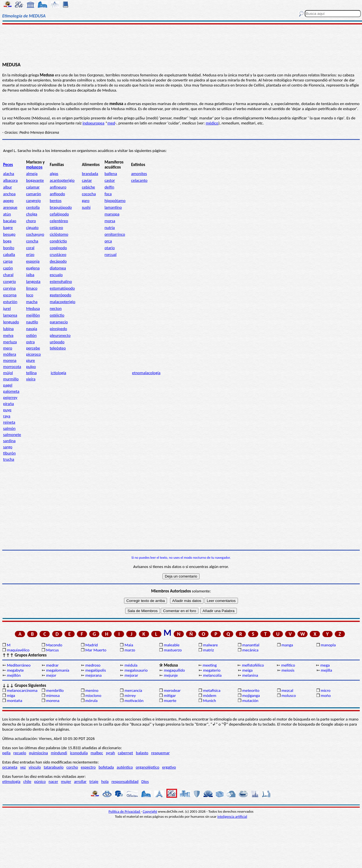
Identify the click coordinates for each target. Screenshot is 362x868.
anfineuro (58, 187)
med (111, 123)
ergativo (169, 767)
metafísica (212, 690)
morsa (110, 221)
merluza (10, 342)
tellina (31, 373)
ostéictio (57, 315)
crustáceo (58, 255)
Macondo (54, 645)
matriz (208, 650)
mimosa (53, 696)
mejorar (131, 675)
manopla (328, 645)
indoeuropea (93, 123)
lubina (8, 329)
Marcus (52, 650)
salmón (9, 428)
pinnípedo (58, 329)
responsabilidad (125, 781)
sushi (86, 207)
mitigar (170, 696)
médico (212, 123)
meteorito (251, 690)
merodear (172, 690)
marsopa (112, 214)
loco (30, 295)
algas (54, 174)
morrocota (12, 367)
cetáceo (56, 228)
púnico (40, 781)
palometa (11, 391)
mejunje (171, 675)
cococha (89, 194)
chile (27, 781)
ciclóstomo (59, 234)
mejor (51, 675)
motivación (134, 701)
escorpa (10, 295)
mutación (250, 701)
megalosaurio (136, 670)
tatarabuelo (54, 767)
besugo (9, 234)
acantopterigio (62, 180)
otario (110, 248)
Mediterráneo (19, 665)
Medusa (33, 308)
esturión (10, 302)
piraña (9, 404)
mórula (91, 701)
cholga (32, 214)
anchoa (9, 194)
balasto (142, 753)
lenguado (11, 322)
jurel (7, 308)
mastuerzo (173, 650)
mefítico (288, 665)
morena (10, 360)
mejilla (327, 670)
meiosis (288, 670)
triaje (94, 781)
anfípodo (57, 194)
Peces (8, 165)
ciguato (32, 228)
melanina (250, 675)
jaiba (30, 275)
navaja (32, 329)
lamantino (113, 207)
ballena (111, 174)
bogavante (35, 180)
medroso (93, 665)
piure (31, 360)
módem (209, 696)
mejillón (33, 315)
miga (11, 696)
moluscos (34, 167)
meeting (210, 665)
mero (8, 348)
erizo (30, 255)
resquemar (161, 753)
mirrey (130, 696)
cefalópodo (59, 214)
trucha (9, 459)
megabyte (15, 670)
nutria (110, 228)
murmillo (11, 379)
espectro (88, 767)
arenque (10, 207)
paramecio (59, 322)
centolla (33, 207)
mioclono (93, 696)
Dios (145, 781)
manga (287, 645)
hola (105, 781)
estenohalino (61, 281)
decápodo (58, 261)
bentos (56, 201)
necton (56, 308)
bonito (9, 248)
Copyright (150, 811)
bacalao (10, 221)
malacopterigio (62, 302)
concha (32, 241)
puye (7, 410)
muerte (170, 701)
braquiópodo (61, 207)
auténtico (125, 767)
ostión (31, 335)
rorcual (110, 255)
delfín (109, 187)
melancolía (212, 675)
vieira (31, 379)
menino (92, 690)
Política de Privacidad (125, 811)
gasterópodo (60, 295)
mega (325, 665)
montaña (14, 701)
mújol (8, 373)
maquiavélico (18, 650)
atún (7, 214)
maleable (172, 645)
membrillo (55, 690)
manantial (251, 645)
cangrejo (33, 201)
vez (23, 767)
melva (8, 335)
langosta (33, 281)
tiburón (9, 453)
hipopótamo (115, 201)
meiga (247, 670)
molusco (289, 696)
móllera (10, 354)
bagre (8, 228)
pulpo (31, 367)
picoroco (33, 354)
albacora (10, 180)
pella (6, 753)
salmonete (12, 435)
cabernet (125, 753)
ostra (30, 342)
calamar (33, 187)
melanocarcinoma (22, 690)
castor (110, 180)
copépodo (58, 248)
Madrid (91, 645)
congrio (10, 281)
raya (7, 416)
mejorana (93, 675)
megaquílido (174, 670)
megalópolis (96, 670)
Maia (129, 645)
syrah (110, 753)
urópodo (57, 342)
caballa (9, 255)
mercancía (133, 690)
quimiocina (38, 753)
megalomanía (58, 670)
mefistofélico (253, 665)
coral (30, 248)
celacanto (139, 180)
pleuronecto (60, 335)
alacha (9, 174)
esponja (33, 261)
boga (7, 241)
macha (32, 302)
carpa (8, 261)
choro (31, 221)
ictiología (59, 373)
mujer (66, 781)
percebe (33, 348)
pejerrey (10, 397)
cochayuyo (35, 234)
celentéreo (59, 221)
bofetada (106, 767)
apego (8, 201)
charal (8, 275)
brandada (90, 174)
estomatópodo (62, 288)
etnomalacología (146, 373)
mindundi (59, 753)
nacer (53, 781)
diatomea (58, 268)
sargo (8, 447)
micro (326, 690)
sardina (9, 441)
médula (131, 665)
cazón (8, 268)
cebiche (89, 187)
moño (326, 696)
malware (210, 645)
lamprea (10, 315)
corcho (72, 767)
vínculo (35, 767)
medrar (52, 665)
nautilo (32, 322)
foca (108, 194)
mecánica (250, 650)
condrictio (58, 241)
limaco (32, 288)
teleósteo (58, 348)
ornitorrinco (115, 234)
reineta (9, 422)
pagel (8, 385)
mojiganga (251, 696)
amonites (139, 174)
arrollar (80, 781)
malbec (97, 753)
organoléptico (148, 767)
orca (108, 241)
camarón (34, 194)
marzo (130, 650)
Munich (209, 701)
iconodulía (79, 753)
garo (86, 201)
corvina (9, 288)
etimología (11, 781)
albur (8, 187)
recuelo (20, 753)
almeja (32, 174)
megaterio (212, 670)
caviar (87, 180)
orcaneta (10, 767)
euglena (33, 268)
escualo (56, 275)
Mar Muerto (96, 650)
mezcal (287, 690)
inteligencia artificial (232, 816)
